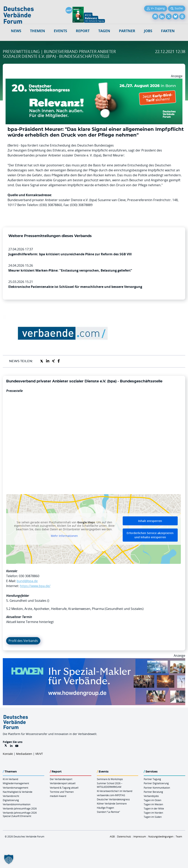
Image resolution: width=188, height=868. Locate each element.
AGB (112, 836)
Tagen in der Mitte (154, 808)
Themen (38, 31)
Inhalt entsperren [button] (150, 521)
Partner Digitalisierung (156, 783)
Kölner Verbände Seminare (112, 803)
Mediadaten (24, 754)
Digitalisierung (11, 800)
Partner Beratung (153, 792)
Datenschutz (124, 836)
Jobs (148, 31)
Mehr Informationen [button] (64, 536)
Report (83, 31)
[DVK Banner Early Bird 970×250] (94, 81)
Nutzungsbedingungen (161, 836)
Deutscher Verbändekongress (113, 799)
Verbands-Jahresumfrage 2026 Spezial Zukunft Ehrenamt (20, 814)
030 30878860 (29, 576)
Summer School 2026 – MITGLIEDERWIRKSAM (110, 785)
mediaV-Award (58, 796)
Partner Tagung (152, 779)
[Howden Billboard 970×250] (94, 661)
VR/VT (39, 754)
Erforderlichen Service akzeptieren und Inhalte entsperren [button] (150, 535)
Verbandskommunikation (17, 804)
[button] (9, 859)
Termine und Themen (62, 792)
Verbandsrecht (11, 796)
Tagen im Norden (153, 813)
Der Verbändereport (61, 779)
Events (60, 31)
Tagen (104, 31)
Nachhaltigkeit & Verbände (18, 792)
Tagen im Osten (152, 800)
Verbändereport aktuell (63, 783)
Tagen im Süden (153, 817)
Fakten (168, 31)
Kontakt (8, 754)
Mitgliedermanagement (16, 783)
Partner (127, 31)
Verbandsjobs (151, 796)
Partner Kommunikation (157, 788)
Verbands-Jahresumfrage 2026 (20, 808)
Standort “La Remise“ (108, 812)
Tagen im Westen (153, 804)
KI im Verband (10, 779)
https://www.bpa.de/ (35, 586)
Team (179, 836)
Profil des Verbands (23, 641)
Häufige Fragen (105, 808)
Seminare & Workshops (110, 779)
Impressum (140, 836)
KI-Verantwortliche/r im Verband (115, 791)
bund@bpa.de (27, 581)
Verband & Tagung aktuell (64, 788)
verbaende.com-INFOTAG (111, 795)
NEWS (16, 31)
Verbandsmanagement (15, 788)
